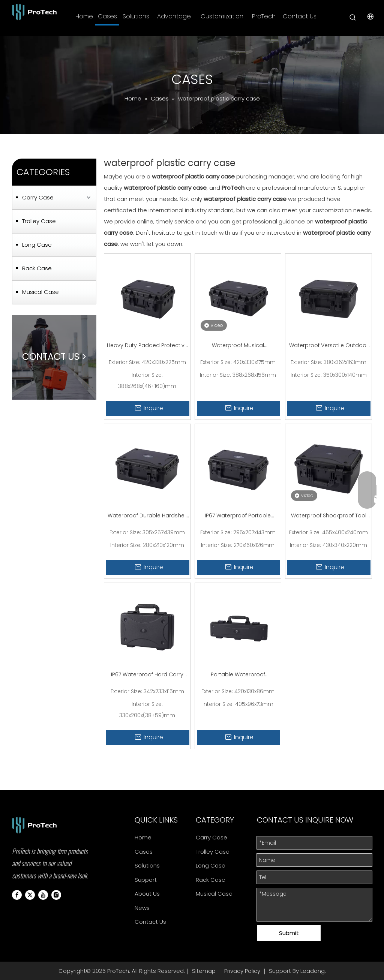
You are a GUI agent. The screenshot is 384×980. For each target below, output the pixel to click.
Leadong (313, 971)
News (142, 908)
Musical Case (40, 292)
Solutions (147, 865)
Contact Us (150, 922)
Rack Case (37, 268)
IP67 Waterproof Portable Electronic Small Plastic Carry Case (238, 516)
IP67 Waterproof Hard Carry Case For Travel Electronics (147, 675)
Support (146, 880)
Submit (289, 933)
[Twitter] (30, 895)
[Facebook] (17, 895)
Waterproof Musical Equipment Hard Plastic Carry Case (238, 346)
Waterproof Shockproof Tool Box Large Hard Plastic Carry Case (329, 516)
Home (143, 837)
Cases (144, 852)
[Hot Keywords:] (353, 18)
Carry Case (38, 197)
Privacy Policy (242, 971)
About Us (147, 894)
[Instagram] (56, 895)
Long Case (37, 245)
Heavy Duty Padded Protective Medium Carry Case (147, 346)
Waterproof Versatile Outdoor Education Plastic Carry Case (329, 346)
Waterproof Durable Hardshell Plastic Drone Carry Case (147, 516)
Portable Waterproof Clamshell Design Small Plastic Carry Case (238, 675)
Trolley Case (39, 221)
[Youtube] (43, 895)
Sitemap (204, 971)
